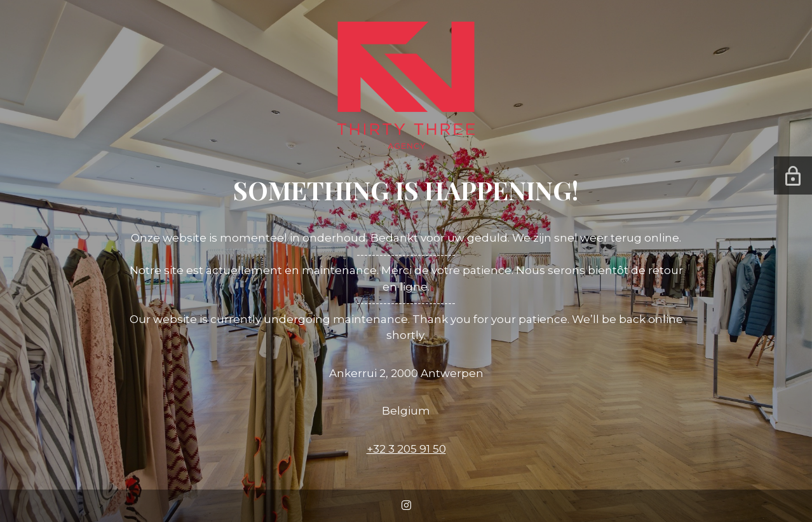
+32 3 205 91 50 (406, 449)
